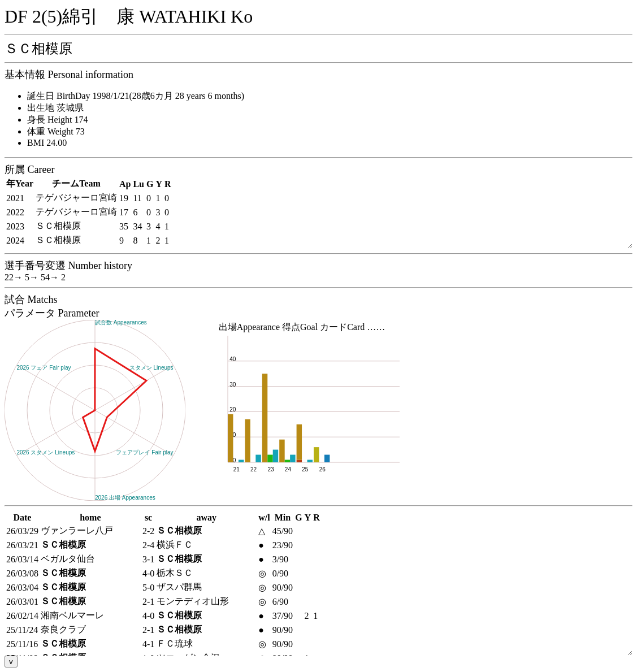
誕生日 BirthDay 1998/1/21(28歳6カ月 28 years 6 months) (136, 96)
